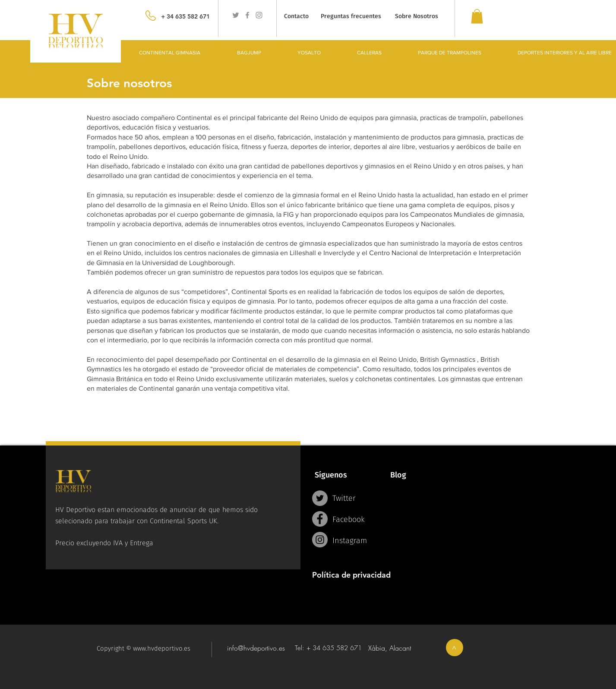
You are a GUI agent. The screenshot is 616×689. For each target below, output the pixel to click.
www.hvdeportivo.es (162, 648)
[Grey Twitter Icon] (236, 15)
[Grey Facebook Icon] (247, 15)
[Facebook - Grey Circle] (320, 519)
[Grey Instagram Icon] (259, 15)
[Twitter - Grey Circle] (320, 498)
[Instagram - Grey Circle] (320, 540)
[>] (455, 648)
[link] (477, 16)
